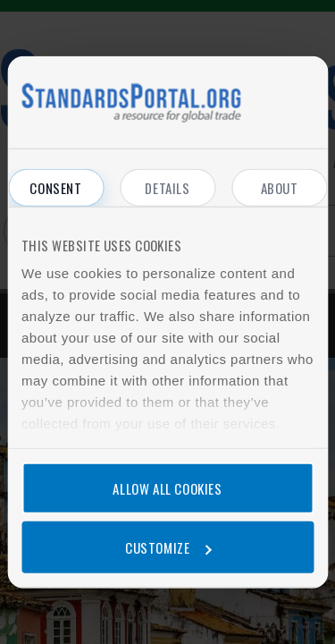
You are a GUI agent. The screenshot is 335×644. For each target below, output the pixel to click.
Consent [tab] (55, 188)
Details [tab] (167, 188)
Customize (168, 547)
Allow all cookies (167, 488)
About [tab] (280, 188)
